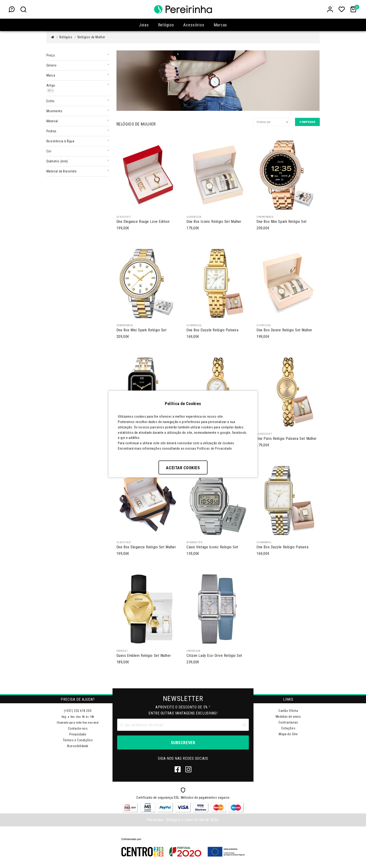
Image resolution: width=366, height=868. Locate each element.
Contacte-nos (78, 728)
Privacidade (78, 734)
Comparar (307, 122)
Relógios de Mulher (91, 37)
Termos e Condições (78, 740)
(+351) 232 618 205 (78, 711)
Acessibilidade (78, 746)
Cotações (288, 728)
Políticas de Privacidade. (215, 448)
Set (51, 90)
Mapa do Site (288, 734)
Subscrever (183, 743)
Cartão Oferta (288, 711)
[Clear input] (244, 725)
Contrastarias (288, 722)
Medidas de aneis (288, 717)
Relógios (66, 37)
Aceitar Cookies (183, 467)
